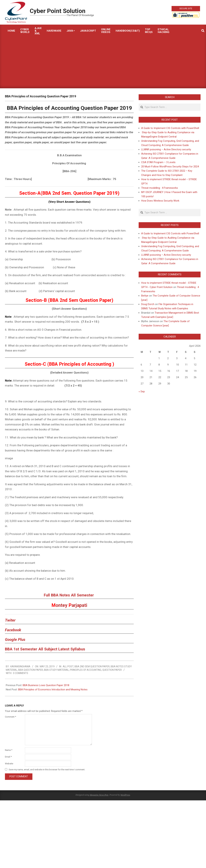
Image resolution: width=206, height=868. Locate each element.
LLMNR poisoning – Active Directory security (166, 149)
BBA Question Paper (31, 670)
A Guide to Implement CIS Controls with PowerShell (170, 128)
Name (9, 750)
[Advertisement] (103, 63)
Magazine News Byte (99, 795)
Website (9, 764)
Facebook (13, 630)
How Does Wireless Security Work (160, 201)
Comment (10, 717)
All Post (68, 666)
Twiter (10, 620)
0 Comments (21, 673)
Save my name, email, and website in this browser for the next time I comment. (47, 770)
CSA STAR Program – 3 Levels (158, 162)
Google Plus (15, 640)
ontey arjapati (69, 605)
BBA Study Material (56, 670)
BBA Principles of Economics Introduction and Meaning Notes (53, 690)
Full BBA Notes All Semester (69, 595)
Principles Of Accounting (86, 670)
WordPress (125, 795)
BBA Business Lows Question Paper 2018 (46, 685)
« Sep (142, 391)
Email (8, 757)
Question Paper (112, 670)
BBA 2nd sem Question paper (92, 666)
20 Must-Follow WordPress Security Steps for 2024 (170, 167)
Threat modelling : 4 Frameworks (160, 188)
